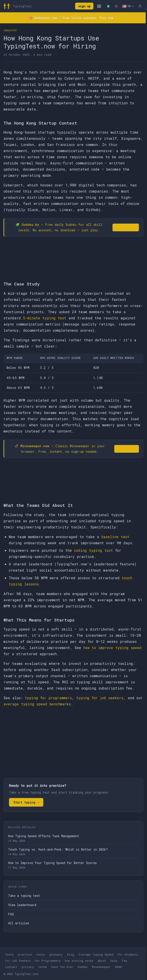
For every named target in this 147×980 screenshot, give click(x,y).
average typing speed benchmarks (37, 704)
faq (124, 961)
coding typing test (93, 550)
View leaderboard (22, 905)
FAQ (11, 914)
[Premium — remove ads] (108, 6)
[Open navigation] (99, 6)
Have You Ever (62, 967)
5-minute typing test (45, 318)
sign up (84, 6)
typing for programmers (48, 698)
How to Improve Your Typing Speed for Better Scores (52, 863)
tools (41, 954)
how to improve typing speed (112, 648)
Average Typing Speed (96, 954)
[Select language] (128, 6)
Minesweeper (101, 967)
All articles (19, 923)
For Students (128, 954)
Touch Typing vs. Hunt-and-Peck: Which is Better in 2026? (58, 849)
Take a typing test (24, 896)
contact (11, 967)
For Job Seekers (18, 961)
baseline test (115, 537)
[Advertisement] (73, 743)
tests (9, 954)
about (102, 961)
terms (43, 967)
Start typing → (26, 802)
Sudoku (83, 967)
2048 (118, 967)
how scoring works (79, 961)
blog (71, 954)
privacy (28, 967)
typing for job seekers (100, 698)
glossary (56, 954)
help (114, 961)
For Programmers (48, 961)
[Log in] (140, 6)
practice (25, 954)
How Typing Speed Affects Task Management (44, 836)
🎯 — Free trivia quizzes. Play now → (73, 18)
